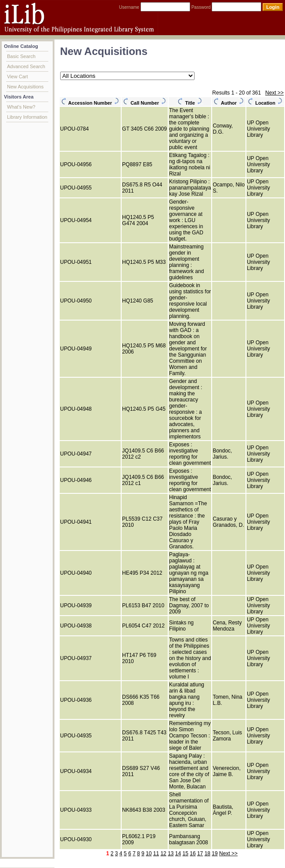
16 (193, 853)
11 (156, 853)
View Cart (17, 77)
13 (171, 853)
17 (200, 853)
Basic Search (21, 56)
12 (163, 853)
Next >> (274, 93)
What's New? (21, 107)
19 (215, 853)
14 (178, 853)
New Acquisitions (25, 87)
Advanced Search (26, 66)
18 (207, 853)
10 (149, 853)
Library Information (27, 117)
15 (186, 853)
